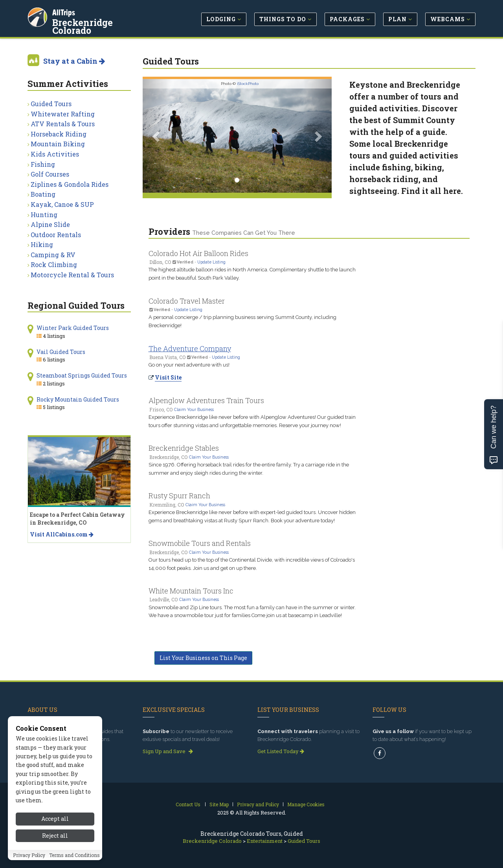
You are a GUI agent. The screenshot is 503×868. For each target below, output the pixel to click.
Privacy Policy (29, 858)
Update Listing (211, 262)
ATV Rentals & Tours (63, 124)
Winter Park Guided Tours (73, 328)
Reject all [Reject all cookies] (55, 838)
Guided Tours (51, 104)
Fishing (43, 164)
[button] (157, 136)
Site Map (219, 804)
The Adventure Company (190, 348)
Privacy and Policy (258, 804)
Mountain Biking (58, 144)
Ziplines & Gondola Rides (70, 184)
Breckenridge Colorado (104, 21)
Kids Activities (55, 154)
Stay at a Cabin (74, 61)
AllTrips (65, 11)
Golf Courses (50, 174)
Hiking (42, 244)
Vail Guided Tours (61, 352)
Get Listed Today (281, 751)
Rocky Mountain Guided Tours (78, 399)
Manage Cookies (306, 804)
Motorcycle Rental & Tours (72, 275)
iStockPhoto (248, 84)
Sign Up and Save (168, 751)
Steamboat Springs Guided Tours (82, 375)
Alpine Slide (50, 224)
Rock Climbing (54, 264)
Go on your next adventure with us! (189, 365)
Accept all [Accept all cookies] (55, 822)
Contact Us (188, 804)
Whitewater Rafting (63, 114)
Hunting (44, 215)
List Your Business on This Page (203, 658)
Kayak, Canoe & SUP (62, 204)
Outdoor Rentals (56, 235)
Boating (43, 194)
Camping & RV (53, 255)
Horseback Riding (59, 134)
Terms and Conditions (74, 858)
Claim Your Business (194, 409)
